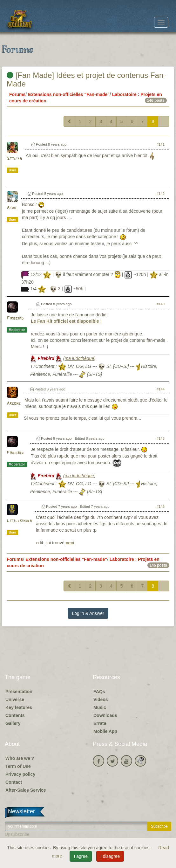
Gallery (13, 723)
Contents (15, 715)
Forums (17, 94)
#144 (161, 389)
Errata (100, 723)
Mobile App (105, 731)
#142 (161, 194)
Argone (14, 404)
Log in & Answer (88, 613)
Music (100, 707)
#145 (161, 438)
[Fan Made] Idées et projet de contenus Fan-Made (86, 79)
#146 (161, 506)
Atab (12, 208)
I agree (81, 856)
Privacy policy (20, 774)
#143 (161, 304)
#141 (161, 144)
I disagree (110, 856)
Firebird (15, 318)
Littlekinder (19, 521)
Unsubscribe (17, 834)
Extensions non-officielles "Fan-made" (69, 94)
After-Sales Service (26, 790)
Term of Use (18, 766)
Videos (101, 699)
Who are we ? (20, 758)
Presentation (19, 692)
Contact (14, 782)
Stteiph (14, 159)
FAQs (99, 692)
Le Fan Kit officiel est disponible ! (66, 321)
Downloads (105, 715)
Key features (19, 707)
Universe (15, 699)
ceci (70, 543)
